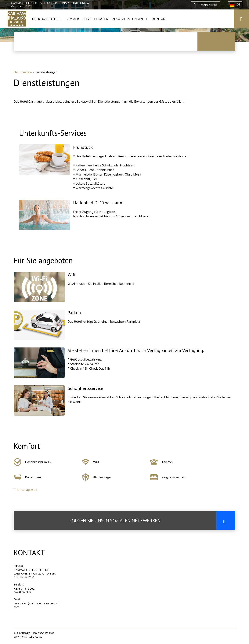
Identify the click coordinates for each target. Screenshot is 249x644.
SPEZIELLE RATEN (96, 19)
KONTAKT (160, 19)
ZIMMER (73, 19)
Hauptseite (22, 72)
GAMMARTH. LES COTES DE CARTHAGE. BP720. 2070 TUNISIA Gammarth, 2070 (35, 573)
